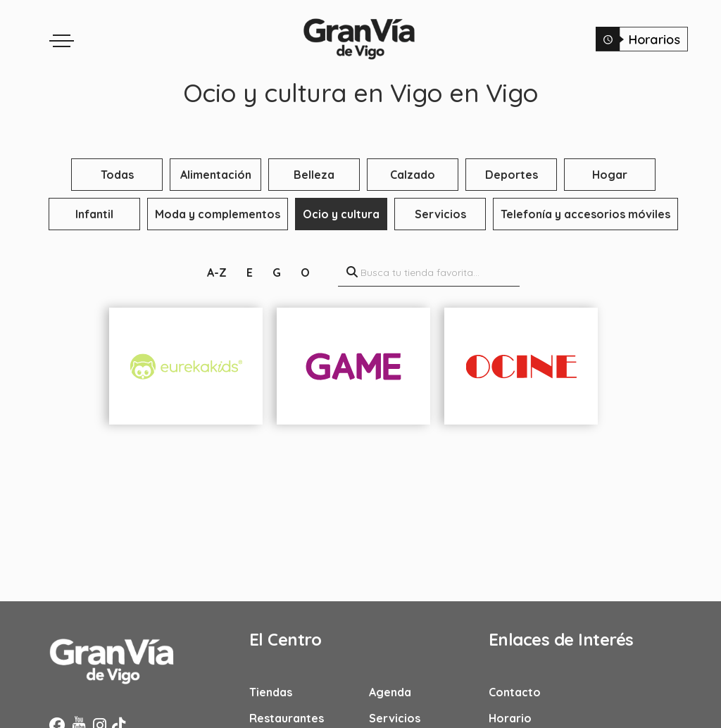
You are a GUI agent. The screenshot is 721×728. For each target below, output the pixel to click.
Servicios (440, 214)
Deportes (512, 175)
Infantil (94, 214)
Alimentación (216, 175)
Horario (510, 718)
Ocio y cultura (341, 214)
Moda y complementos (218, 214)
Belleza (314, 175)
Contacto (515, 692)
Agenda (390, 692)
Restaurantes (287, 718)
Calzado (413, 175)
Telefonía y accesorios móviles (585, 214)
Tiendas (271, 692)
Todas (117, 175)
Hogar (610, 175)
